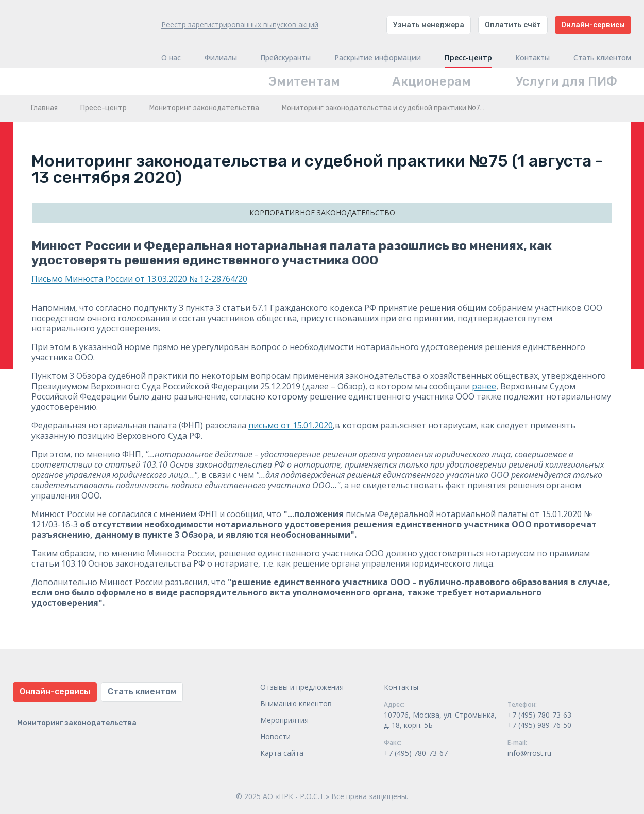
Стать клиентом (602, 58)
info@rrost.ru (529, 753)
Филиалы (221, 58)
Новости (275, 736)
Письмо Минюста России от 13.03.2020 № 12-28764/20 (139, 279)
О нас (171, 58)
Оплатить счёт (513, 25)
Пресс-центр (468, 58)
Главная (44, 108)
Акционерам (431, 81)
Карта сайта (282, 753)
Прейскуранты (285, 58)
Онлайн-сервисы (593, 25)
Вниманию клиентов (296, 703)
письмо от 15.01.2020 (291, 425)
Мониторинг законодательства (204, 108)
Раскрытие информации (378, 58)
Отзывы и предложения (302, 687)
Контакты (532, 58)
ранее (484, 386)
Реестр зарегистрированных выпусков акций (240, 24)
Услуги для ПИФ (566, 81)
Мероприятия (284, 720)
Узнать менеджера (429, 25)
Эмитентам (304, 81)
